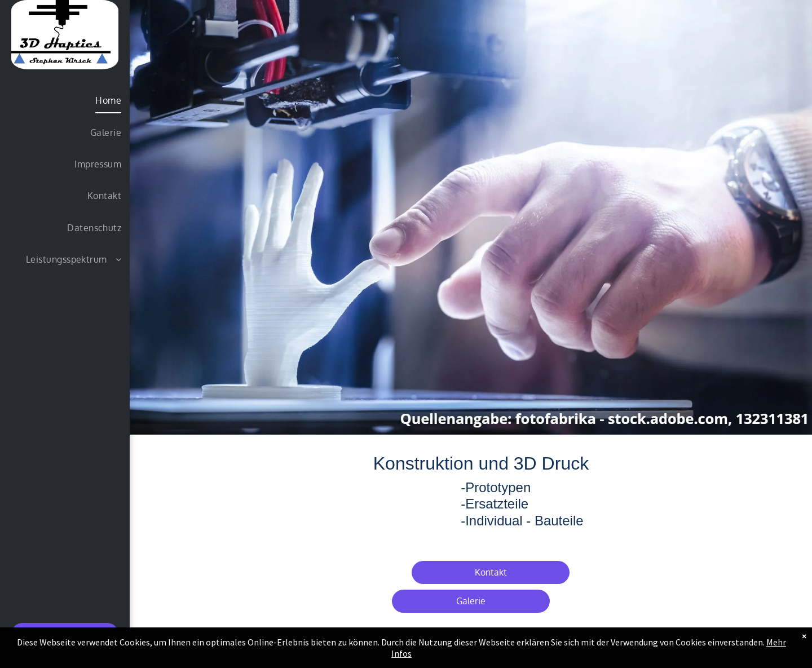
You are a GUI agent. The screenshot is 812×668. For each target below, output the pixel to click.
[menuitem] (65, 100)
